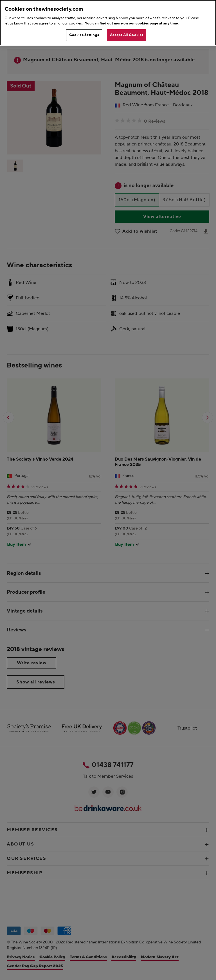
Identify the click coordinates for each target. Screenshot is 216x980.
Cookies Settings (84, 35)
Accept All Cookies (127, 35)
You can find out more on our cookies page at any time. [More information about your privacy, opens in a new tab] (132, 23)
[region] (108, 23)
